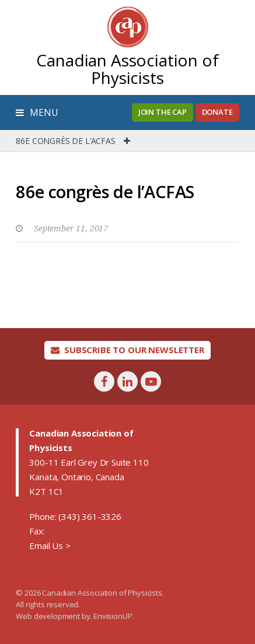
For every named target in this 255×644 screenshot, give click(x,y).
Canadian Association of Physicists (127, 69)
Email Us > (50, 546)
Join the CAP (163, 112)
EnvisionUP (113, 616)
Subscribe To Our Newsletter (127, 350)
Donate (217, 112)
